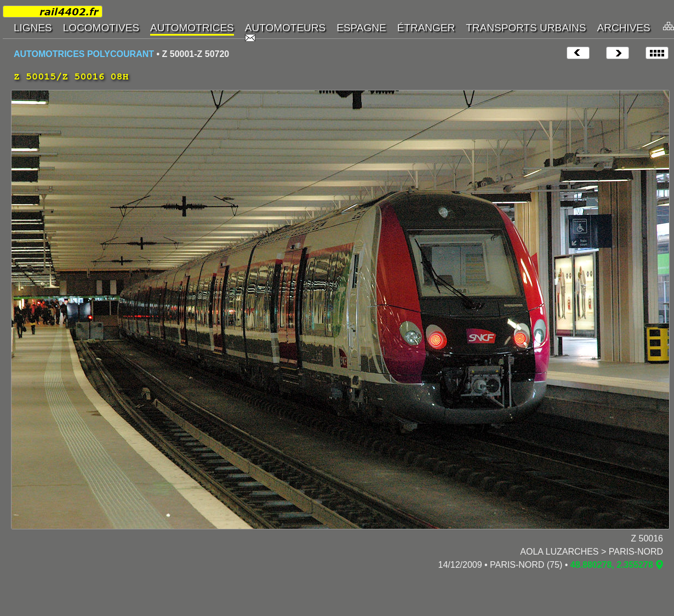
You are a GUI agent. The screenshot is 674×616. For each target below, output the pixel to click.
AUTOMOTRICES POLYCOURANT (84, 54)
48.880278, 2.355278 (612, 565)
